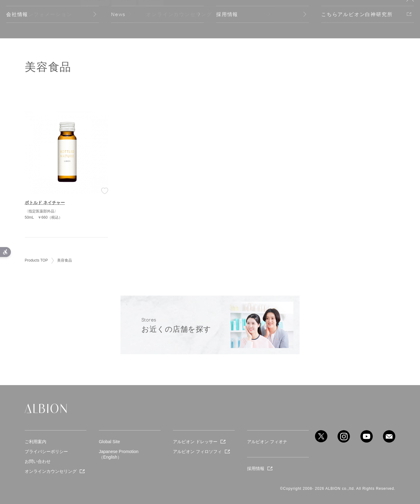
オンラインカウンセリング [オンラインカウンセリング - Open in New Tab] (51, 471)
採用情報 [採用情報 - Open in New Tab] (256, 468)
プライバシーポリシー (46, 451)
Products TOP (36, 260)
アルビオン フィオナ (267, 442)
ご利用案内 (36, 442)
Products (66, 19)
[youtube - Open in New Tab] (367, 436)
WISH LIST (307, 19)
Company (122, 19)
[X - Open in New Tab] (321, 436)
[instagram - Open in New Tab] (344, 436)
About (94, 19)
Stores (345, 19)
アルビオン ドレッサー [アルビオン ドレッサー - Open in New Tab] (195, 442)
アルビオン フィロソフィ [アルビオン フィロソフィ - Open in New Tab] (197, 451)
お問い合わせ (38, 461)
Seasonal (35, 19)
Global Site (380, 19)
